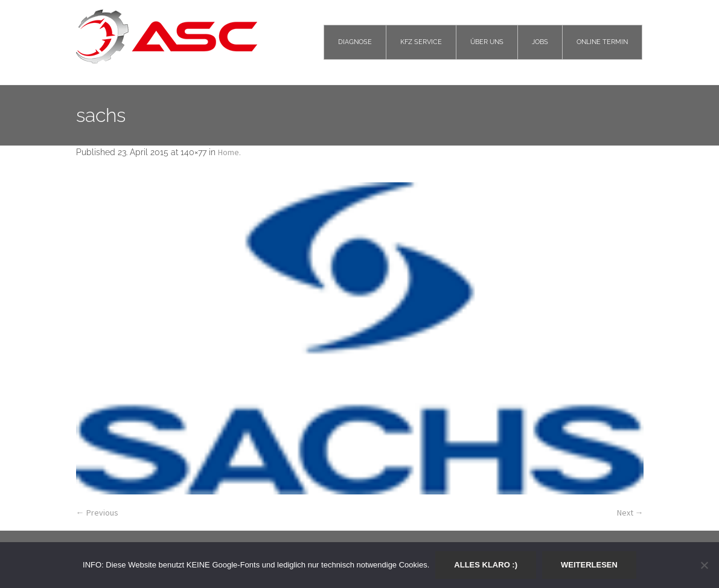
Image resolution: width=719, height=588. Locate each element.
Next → (630, 513)
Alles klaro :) (486, 565)
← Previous (97, 513)
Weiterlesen (589, 565)
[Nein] (704, 565)
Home (228, 152)
